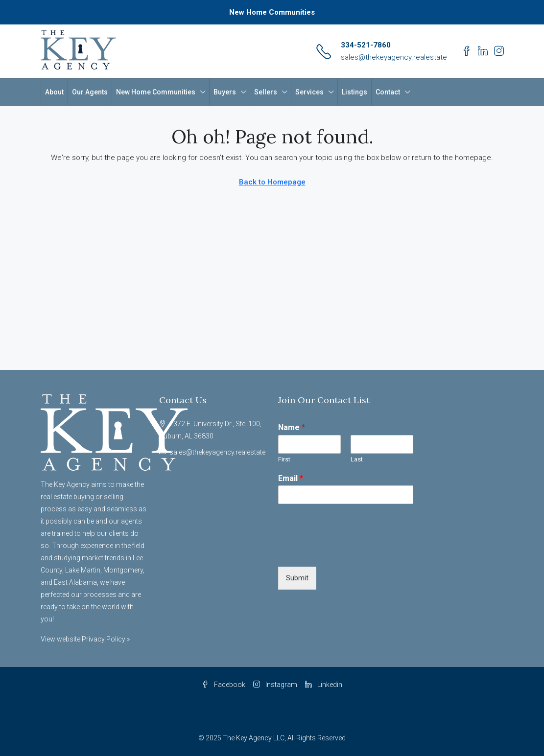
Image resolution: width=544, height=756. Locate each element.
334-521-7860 (366, 45)
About (54, 92)
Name (292, 427)
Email (291, 478)
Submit (297, 578)
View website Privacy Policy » (85, 639)
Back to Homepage (272, 182)
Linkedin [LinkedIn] (324, 685)
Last (357, 459)
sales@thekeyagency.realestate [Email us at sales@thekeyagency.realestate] (217, 452)
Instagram (275, 685)
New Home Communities (272, 12)
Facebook (224, 685)
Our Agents (90, 92)
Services (309, 92)
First (284, 459)
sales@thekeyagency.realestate (394, 57)
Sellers (266, 92)
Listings (355, 92)
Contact (388, 92)
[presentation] (353, 550)
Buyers (225, 92)
